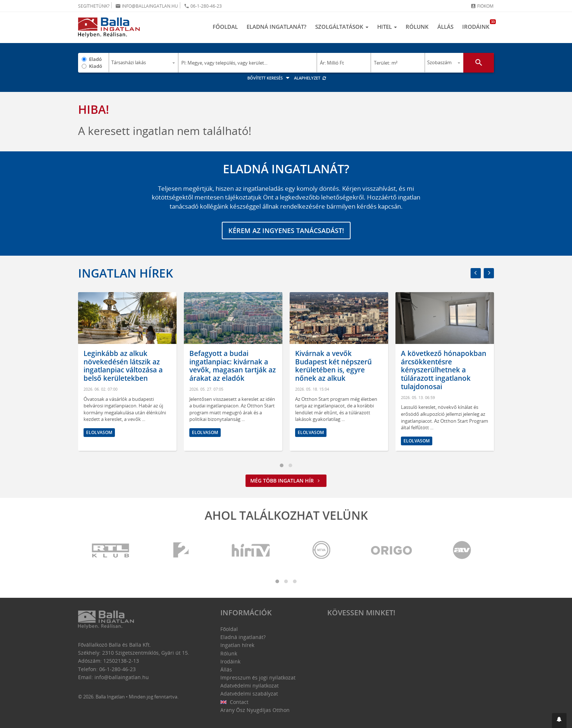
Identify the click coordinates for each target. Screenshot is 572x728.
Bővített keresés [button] (269, 78)
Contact (234, 702)
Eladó (95, 59)
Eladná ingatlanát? (277, 27)
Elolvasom (99, 432)
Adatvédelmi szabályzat (249, 694)
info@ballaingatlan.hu (147, 6)
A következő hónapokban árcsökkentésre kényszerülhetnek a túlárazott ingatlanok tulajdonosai (444, 370)
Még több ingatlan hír (286, 481)
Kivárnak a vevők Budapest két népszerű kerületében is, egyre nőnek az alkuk (333, 366)
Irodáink (478, 25)
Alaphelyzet (310, 78)
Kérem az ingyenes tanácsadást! (286, 231)
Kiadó (96, 66)
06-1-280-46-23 (203, 6)
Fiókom (482, 6)
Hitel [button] (387, 27)
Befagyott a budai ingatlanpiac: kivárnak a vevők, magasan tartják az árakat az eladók (233, 366)
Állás (445, 27)
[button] (559, 721)
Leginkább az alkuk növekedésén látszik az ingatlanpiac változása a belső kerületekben (123, 366)
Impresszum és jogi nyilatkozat (258, 677)
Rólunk (417, 27)
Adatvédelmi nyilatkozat (250, 686)
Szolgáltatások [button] (342, 27)
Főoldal (225, 27)
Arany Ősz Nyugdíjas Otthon (255, 710)
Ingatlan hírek (125, 273)
